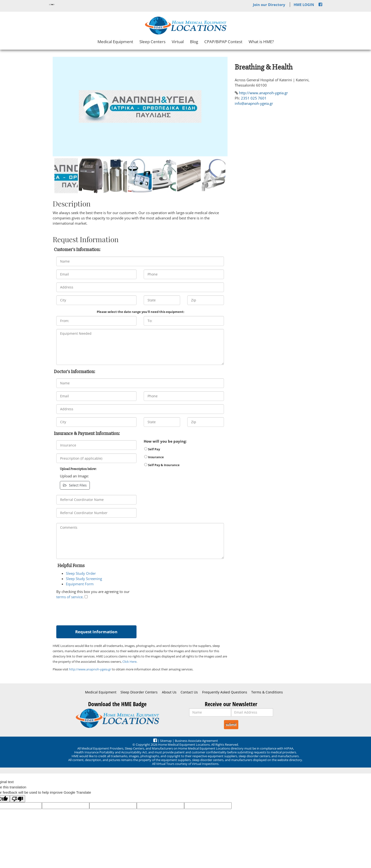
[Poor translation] (17, 799)
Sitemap (166, 741)
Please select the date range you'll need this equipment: (141, 312)
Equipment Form (80, 584)
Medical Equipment (115, 42)
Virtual (178, 42)
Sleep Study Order (81, 573)
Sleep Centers (152, 42)
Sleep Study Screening (84, 579)
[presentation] (93, 611)
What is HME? (261, 42)
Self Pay (152, 449)
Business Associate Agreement (196, 741)
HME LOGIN (304, 5)
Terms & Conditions (267, 692)
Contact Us (189, 692)
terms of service (69, 597)
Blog (194, 42)
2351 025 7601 (254, 98)
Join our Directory (269, 5)
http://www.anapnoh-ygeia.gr (90, 669)
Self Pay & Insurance (162, 465)
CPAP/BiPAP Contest (223, 42)
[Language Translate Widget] (52, 5)
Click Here (129, 662)
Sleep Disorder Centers (139, 692)
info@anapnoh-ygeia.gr (254, 103)
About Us (169, 692)
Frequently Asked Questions (225, 692)
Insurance (154, 457)
